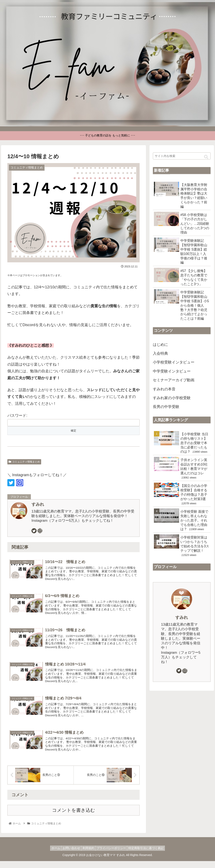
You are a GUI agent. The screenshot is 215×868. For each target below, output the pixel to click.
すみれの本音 (164, 389)
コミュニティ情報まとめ (24, 462)
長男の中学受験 (166, 407)
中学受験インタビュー (172, 371)
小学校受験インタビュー (174, 362)
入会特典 (160, 353)
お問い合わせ (69, 855)
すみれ (38, 504)
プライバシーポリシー (113, 855)
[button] (206, 157)
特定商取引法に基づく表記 (150, 855)
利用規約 (88, 855)
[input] (182, 156)
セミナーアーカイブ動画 (174, 380)
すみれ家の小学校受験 (172, 398)
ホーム (52, 855)
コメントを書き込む (74, 817)
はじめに (160, 345)
